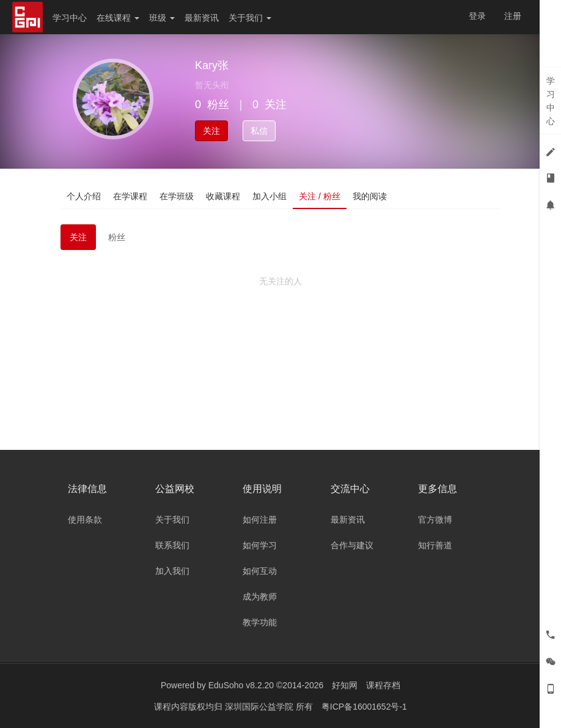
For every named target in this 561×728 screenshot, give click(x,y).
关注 (211, 131)
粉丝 (117, 237)
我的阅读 (370, 196)
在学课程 (130, 196)
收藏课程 (223, 196)
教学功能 (260, 622)
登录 (477, 16)
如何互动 (260, 571)
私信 (259, 131)
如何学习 (260, 545)
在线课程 (118, 18)
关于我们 (250, 18)
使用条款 (85, 520)
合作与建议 (352, 545)
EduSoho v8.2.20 (241, 685)
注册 (513, 16)
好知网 (345, 685)
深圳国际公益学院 (260, 707)
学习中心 (70, 18)
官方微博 (435, 520)
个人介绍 (84, 196)
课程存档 (383, 685)
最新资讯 (202, 18)
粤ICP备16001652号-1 (364, 707)
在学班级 (177, 196)
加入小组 (269, 196)
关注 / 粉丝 (320, 196)
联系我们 (172, 545)
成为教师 (260, 597)
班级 (162, 18)
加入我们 (172, 571)
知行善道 (435, 545)
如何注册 (260, 520)
